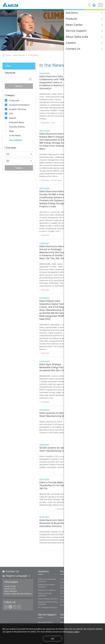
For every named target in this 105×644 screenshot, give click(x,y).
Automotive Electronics (65, 592)
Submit (19, 86)
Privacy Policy (10, 586)
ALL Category (16, 140)
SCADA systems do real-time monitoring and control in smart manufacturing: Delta (68, 459)
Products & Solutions (82, 446)
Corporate (45, 123)
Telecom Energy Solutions (45, 594)
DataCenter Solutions (47, 590)
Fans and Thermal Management (68, 587)
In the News (33, 55)
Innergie (64, 596)
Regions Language (16, 576)
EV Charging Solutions (48, 607)
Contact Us (11, 571)
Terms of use (10, 589)
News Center (19, 55)
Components (66, 579)
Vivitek (84, 588)
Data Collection (11, 591)
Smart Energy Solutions (48, 599)
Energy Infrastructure (87, 583)
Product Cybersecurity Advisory (18, 594)
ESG (53, 123)
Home (8, 55)
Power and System (68, 582)
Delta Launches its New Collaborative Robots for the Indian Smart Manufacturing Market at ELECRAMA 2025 (70, 424)
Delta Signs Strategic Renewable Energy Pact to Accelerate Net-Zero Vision (53, 381)
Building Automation (69, 605)
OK (52, 639)
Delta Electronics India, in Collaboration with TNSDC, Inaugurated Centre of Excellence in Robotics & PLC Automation (55, 82)
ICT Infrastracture (89, 579)
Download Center (45, 622)
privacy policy (73, 632)
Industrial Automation (65, 601)
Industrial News (75, 481)
